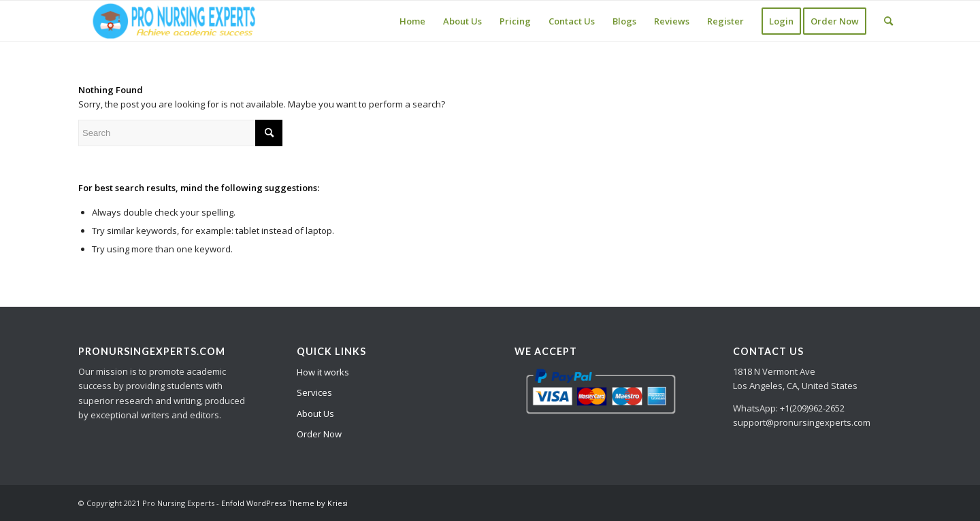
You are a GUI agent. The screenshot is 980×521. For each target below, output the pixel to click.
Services (314, 392)
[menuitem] (412, 21)
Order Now (319, 434)
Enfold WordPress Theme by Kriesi (284, 503)
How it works (323, 372)
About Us (315, 414)
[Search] (888, 21)
